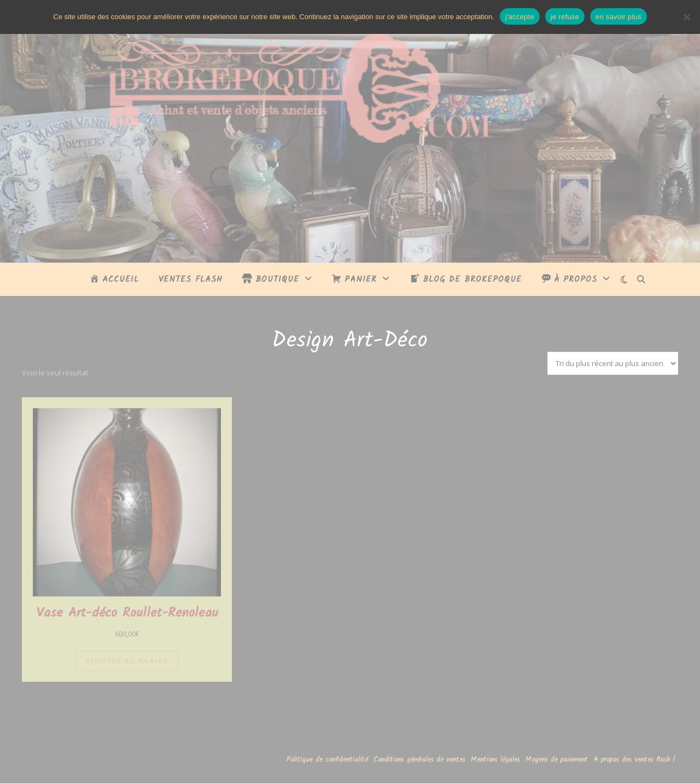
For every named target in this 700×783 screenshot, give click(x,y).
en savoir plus (619, 17)
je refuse (565, 17)
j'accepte (520, 17)
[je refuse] (686, 17)
